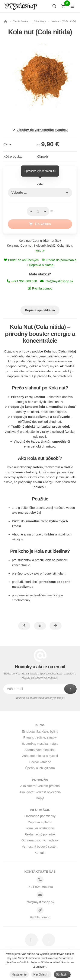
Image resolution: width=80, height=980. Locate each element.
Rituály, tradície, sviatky (40, 737)
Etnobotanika (20, 21)
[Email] (40, 895)
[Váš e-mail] (38, 689)
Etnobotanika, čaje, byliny (40, 731)
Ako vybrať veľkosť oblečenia (40, 792)
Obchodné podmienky (40, 816)
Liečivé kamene (40, 762)
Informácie (40, 810)
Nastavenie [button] (19, 974)
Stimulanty (40, 21)
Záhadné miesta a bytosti (40, 756)
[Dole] (30, 211)
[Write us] (40, 910)
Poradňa (40, 780)
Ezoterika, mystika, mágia (40, 744)
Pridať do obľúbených (21, 260)
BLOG (40, 725)
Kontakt (40, 853)
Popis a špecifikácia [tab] (40, 310)
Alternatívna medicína (40, 750)
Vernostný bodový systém (40, 846)
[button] (24, 626)
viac (40, 250)
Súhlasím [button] (62, 974)
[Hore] (46, 211)
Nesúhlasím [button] (41, 974)
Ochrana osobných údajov (40, 840)
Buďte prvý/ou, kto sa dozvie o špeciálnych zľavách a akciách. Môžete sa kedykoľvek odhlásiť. (40, 676)
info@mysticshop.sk (57, 281)
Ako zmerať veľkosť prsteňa (40, 786)
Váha (40, 184)
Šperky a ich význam (40, 768)
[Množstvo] (38, 211)
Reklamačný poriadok (40, 834)
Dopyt (40, 798)
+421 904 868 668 (22, 281)
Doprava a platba (41, 265)
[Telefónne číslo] (40, 880)
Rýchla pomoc (40, 288)
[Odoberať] (70, 689)
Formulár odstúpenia (40, 828)
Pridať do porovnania (59, 260)
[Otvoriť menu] (72, 6)
